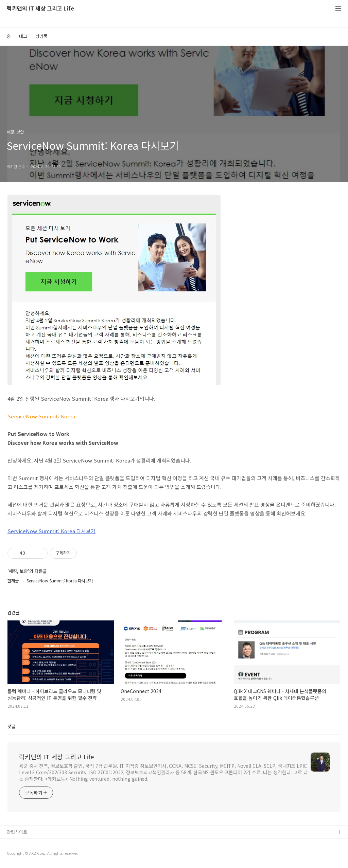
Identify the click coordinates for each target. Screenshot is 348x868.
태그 (23, 36)
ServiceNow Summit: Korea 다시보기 (51, 531)
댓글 (12, 726)
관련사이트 (17, 832)
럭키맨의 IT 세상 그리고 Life (40, 9)
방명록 (41, 36)
